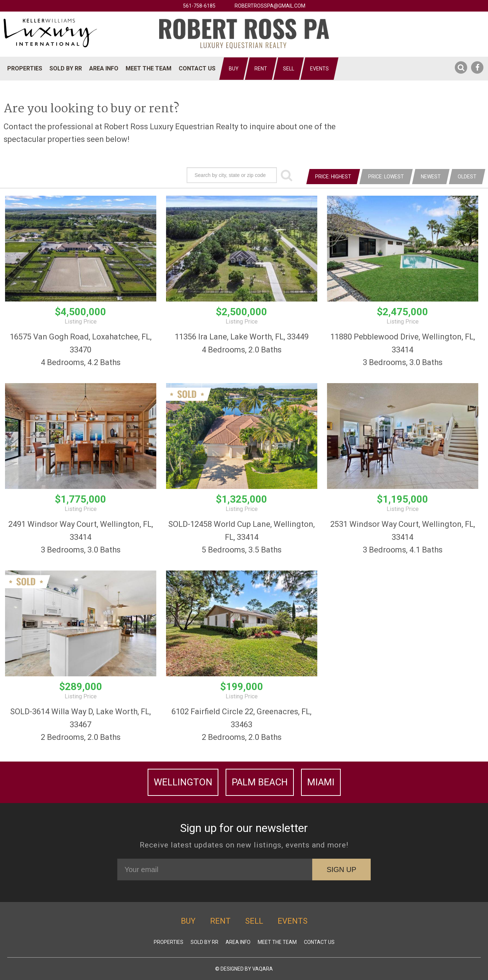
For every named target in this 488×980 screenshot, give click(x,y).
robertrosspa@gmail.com (270, 6)
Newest (431, 177)
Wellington (183, 782)
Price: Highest (333, 177)
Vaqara (263, 969)
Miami (321, 782)
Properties (25, 68)
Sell (289, 69)
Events (319, 69)
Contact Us (197, 68)
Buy (234, 69)
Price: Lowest (386, 177)
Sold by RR (66, 68)
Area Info (104, 68)
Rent (261, 69)
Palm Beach (260, 782)
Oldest (467, 177)
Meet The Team (149, 68)
